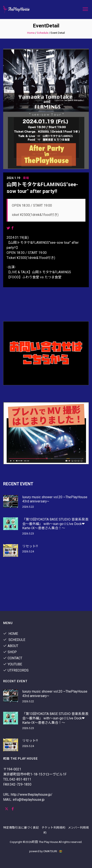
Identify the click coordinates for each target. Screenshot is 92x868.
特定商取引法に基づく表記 (21, 828)
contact (13, 658)
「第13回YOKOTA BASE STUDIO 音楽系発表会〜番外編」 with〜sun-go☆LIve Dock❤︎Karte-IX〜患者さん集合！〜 (55, 524)
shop (10, 652)
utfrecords (16, 670)
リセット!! (30, 546)
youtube (13, 664)
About (11, 646)
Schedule (43, 33)
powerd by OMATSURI (46, 851)
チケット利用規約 (53, 828)
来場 (26, 178)
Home (31, 33)
